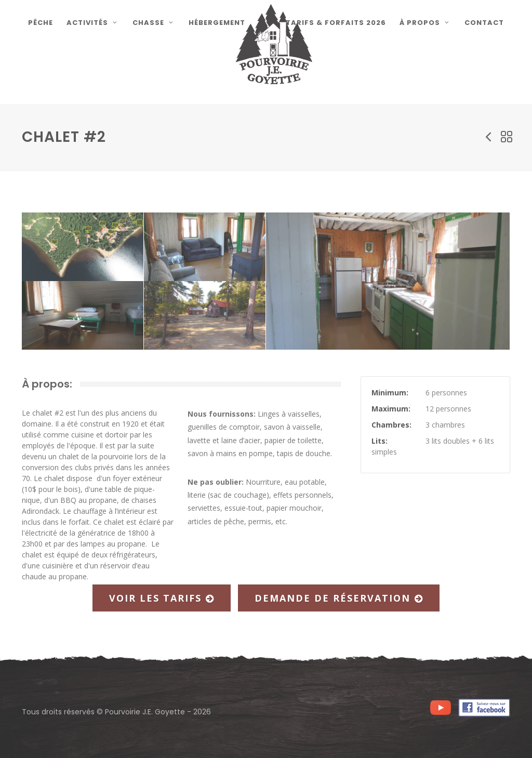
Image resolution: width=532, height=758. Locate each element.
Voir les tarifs (162, 598)
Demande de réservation (339, 598)
